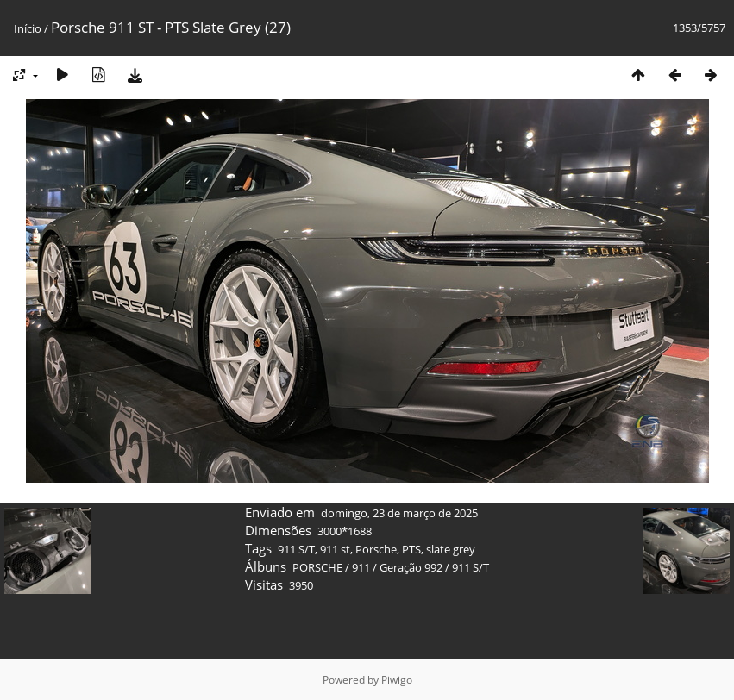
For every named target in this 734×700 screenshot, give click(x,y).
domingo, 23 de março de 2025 (399, 513)
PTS (411, 549)
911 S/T (296, 549)
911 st (335, 549)
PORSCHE (317, 567)
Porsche (376, 549)
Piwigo (397, 680)
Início (28, 28)
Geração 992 (411, 567)
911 (361, 567)
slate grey (451, 549)
